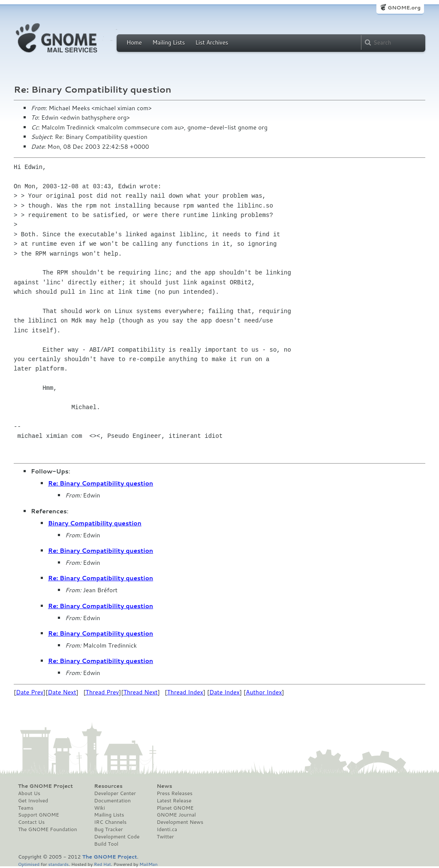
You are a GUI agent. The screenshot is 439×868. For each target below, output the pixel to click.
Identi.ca (167, 829)
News (164, 786)
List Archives (212, 42)
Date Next (62, 692)
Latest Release (174, 801)
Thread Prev (102, 692)
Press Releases (174, 793)
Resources (108, 786)
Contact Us (31, 822)
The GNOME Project (45, 786)
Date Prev (30, 692)
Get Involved (33, 801)
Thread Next (141, 692)
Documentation (113, 801)
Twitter (165, 837)
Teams (26, 808)
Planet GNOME (175, 808)
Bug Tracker (109, 829)
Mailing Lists (168, 42)
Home (134, 42)
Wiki (100, 808)
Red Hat (102, 864)
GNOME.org (404, 8)
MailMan (148, 864)
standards (58, 864)
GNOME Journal (176, 815)
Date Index (224, 692)
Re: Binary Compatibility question (101, 483)
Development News (180, 822)
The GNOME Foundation (48, 829)
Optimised (29, 864)
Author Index (264, 692)
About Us (29, 793)
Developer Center (115, 793)
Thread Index (185, 692)
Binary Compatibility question (95, 523)
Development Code (117, 837)
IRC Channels (111, 822)
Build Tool (106, 844)
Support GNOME (39, 815)
